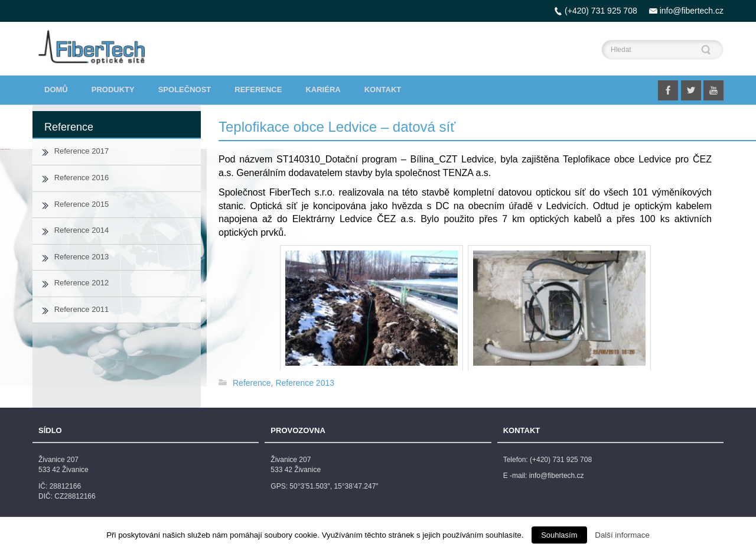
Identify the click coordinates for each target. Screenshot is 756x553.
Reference (252, 383)
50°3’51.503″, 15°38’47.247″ (334, 486)
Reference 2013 (305, 383)
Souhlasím (559, 535)
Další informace (622, 535)
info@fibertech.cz (692, 11)
